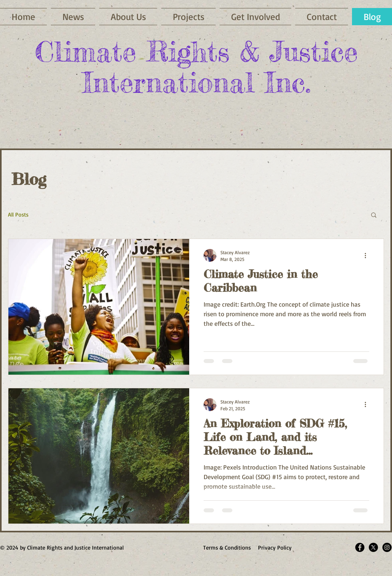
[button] (255, 17)
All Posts (18, 214)
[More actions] (368, 255)
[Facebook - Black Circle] (360, 547)
